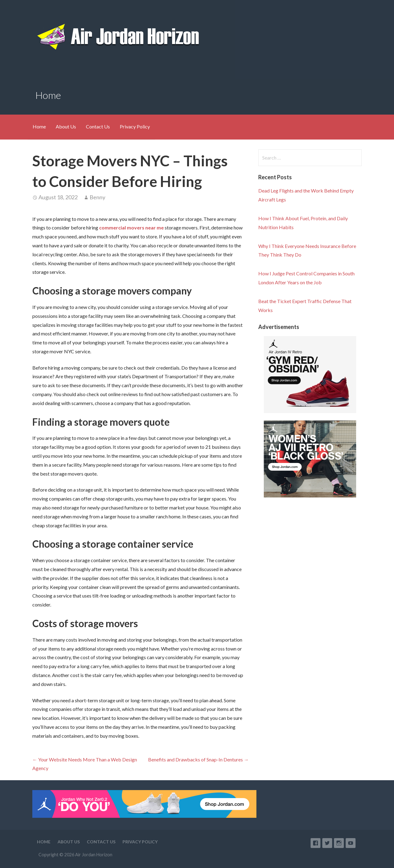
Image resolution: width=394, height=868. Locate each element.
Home (39, 126)
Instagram (339, 843)
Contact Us (98, 126)
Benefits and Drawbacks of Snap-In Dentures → (198, 759)
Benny (97, 197)
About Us (66, 126)
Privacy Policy (135, 126)
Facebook (316, 843)
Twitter (327, 843)
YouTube (351, 843)
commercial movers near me (131, 227)
